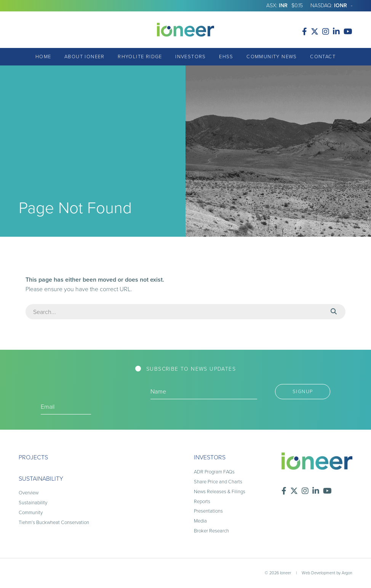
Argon (347, 573)
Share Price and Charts (218, 482)
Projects (33, 457)
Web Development (318, 573)
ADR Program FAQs (214, 472)
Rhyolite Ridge (140, 57)
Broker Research (211, 531)
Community (31, 512)
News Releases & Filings (220, 492)
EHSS (226, 57)
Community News (272, 57)
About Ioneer (85, 57)
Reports (202, 501)
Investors (191, 57)
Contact (323, 57)
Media (200, 521)
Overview (29, 493)
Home (43, 57)
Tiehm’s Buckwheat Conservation (54, 522)
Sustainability (41, 479)
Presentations (208, 511)
